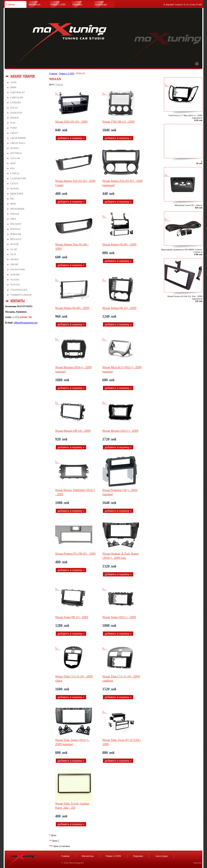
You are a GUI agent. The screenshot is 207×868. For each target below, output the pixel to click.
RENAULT (16, 239)
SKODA (14, 259)
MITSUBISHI (17, 209)
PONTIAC (16, 229)
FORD (14, 128)
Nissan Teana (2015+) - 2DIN (119, 617)
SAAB (14, 249)
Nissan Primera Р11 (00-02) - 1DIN (75, 554)
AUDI (13, 82)
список (59, 84)
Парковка (77, 4)
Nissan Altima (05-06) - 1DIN (119, 245)
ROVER (14, 244)
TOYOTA (15, 285)
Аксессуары (101, 4)
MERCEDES (17, 194)
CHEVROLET (17, 92)
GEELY (14, 133)
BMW (13, 87)
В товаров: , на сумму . (183, 4)
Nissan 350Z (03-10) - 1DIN (71, 122)
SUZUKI (15, 280)
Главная (11, 4)
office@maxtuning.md (26, 323)
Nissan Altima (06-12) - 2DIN (119, 308)
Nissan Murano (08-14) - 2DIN (73, 431)
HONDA (15, 148)
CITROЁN (16, 103)
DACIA (14, 108)
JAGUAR (15, 158)
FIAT (13, 123)
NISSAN (15, 214)
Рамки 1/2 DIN (58, 4)
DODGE (15, 118)
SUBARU (15, 275)
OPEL (13, 219)
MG (12, 199)
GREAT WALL (18, 143)
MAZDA (15, 189)
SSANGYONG (18, 270)
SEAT (13, 254)
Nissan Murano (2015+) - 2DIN (120, 431)
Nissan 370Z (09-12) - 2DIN (118, 122)
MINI (13, 204)
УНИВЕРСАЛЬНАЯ (21, 295)
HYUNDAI (16, 153)
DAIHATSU (16, 113)
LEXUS (14, 184)
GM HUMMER (18, 138)
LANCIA (15, 173)
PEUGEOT (16, 224)
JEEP (13, 163)
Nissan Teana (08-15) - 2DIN (72, 617)
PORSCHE (16, 234)
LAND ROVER (18, 178)
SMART (14, 264)
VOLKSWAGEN (19, 290)
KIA (12, 168)
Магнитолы (34, 4)
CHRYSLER (17, 98)
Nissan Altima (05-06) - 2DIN (72, 308)
